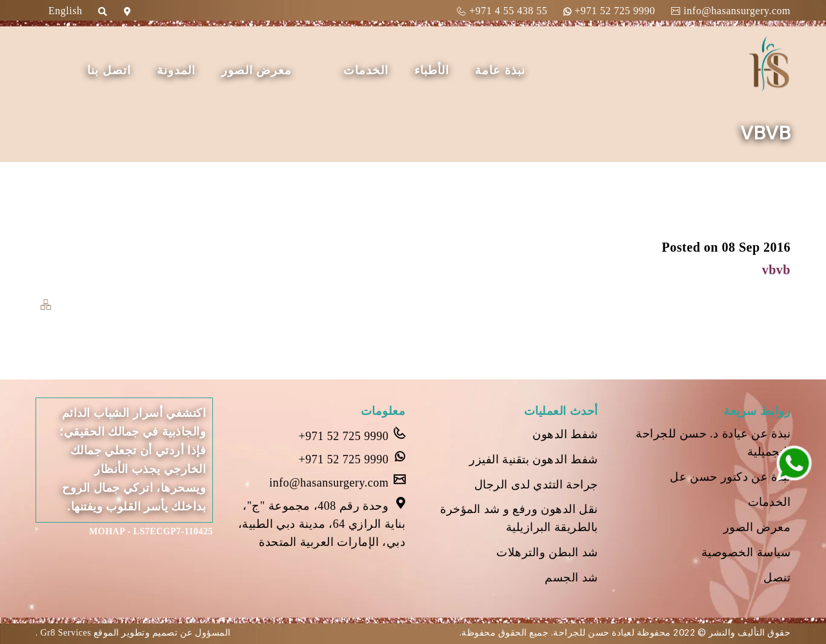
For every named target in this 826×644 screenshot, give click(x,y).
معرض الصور (257, 70)
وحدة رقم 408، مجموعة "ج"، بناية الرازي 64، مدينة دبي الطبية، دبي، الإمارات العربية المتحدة (322, 523)
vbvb (776, 270)
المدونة (176, 70)
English (65, 11)
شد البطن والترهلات (547, 552)
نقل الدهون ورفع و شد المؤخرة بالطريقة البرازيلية (519, 518)
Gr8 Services (65, 633)
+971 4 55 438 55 (502, 11)
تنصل (777, 578)
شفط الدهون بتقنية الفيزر (534, 459)
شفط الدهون (565, 434)
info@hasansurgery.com (731, 11)
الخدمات (366, 70)
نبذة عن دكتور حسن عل (730, 477)
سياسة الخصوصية (746, 552)
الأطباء (432, 70)
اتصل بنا (109, 70)
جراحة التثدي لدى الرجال (536, 485)
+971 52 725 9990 (609, 11)
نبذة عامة (500, 70)
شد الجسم (571, 578)
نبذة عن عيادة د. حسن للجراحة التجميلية (713, 443)
